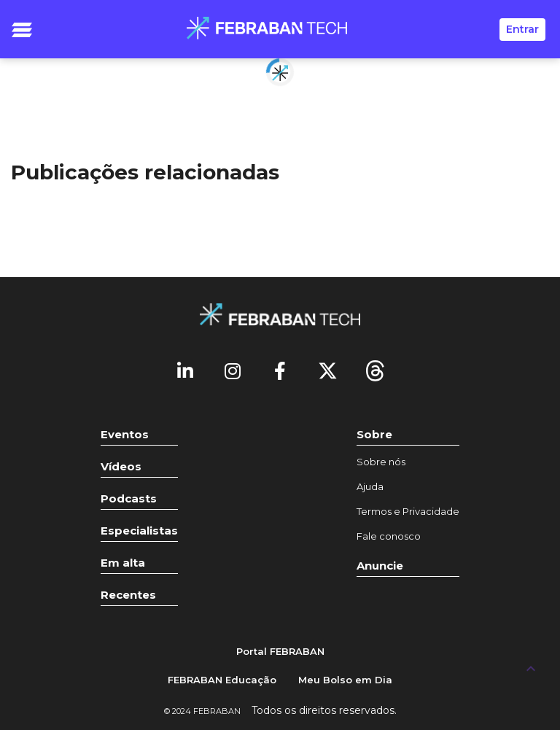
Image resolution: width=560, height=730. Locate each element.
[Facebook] (280, 370)
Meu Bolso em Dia (345, 680)
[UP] (531, 668)
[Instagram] (233, 370)
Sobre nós (381, 462)
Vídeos (121, 466)
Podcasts (129, 498)
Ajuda (370, 486)
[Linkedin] (185, 370)
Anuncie (380, 566)
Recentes (128, 595)
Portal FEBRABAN (280, 651)
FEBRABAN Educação (222, 680)
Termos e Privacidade (408, 511)
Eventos (125, 434)
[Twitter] (327, 370)
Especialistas (139, 531)
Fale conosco (389, 536)
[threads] (375, 370)
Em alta (123, 563)
